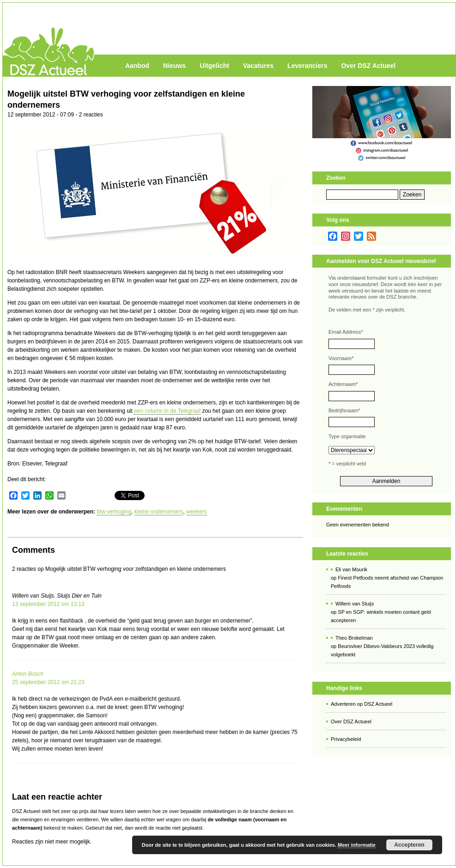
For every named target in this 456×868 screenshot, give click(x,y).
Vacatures (258, 66)
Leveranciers (307, 66)
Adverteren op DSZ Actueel (362, 704)
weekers (197, 512)
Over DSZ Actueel (368, 66)
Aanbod (137, 66)
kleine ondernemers (159, 512)
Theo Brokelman (354, 638)
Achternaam (343, 384)
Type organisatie (347, 436)
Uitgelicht (214, 66)
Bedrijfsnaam (344, 410)
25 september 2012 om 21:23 (48, 682)
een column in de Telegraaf (167, 411)
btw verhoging (114, 512)
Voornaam (341, 358)
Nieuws (174, 66)
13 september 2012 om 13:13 (48, 604)
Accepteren (409, 845)
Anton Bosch (28, 674)
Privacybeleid (346, 739)
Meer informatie (357, 845)
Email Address (346, 332)
